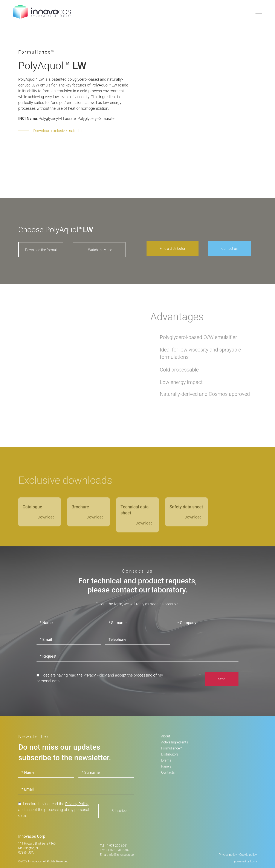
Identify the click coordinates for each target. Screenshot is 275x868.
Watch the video (100, 250)
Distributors (170, 754)
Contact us (229, 249)
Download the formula (42, 250)
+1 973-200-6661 (116, 846)
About (166, 736)
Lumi (254, 861)
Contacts (168, 772)
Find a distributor (173, 249)
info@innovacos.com (123, 855)
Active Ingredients (175, 742)
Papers (166, 766)
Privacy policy (228, 855)
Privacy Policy (95, 675)
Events (166, 760)
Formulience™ (172, 748)
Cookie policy (248, 855)
